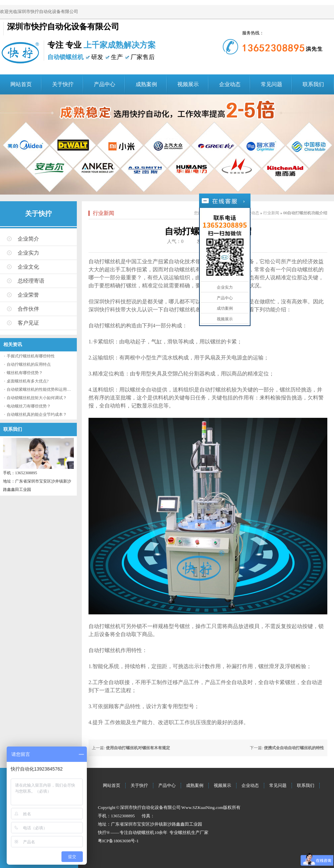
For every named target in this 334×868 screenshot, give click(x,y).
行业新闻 (104, 213)
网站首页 (21, 84)
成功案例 (225, 308)
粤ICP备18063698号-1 (118, 841)
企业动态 (230, 84)
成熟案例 (146, 84)
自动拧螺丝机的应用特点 (29, 364)
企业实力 (28, 253)
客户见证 (28, 323)
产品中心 (105, 84)
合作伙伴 (28, 309)
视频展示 (188, 84)
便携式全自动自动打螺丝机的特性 (294, 748)
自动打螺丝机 (105, 261)
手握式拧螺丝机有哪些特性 (31, 356)
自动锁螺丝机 (141, 832)
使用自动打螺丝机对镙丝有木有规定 (138, 748)
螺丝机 (185, 832)
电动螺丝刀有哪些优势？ (29, 406)
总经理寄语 (31, 281)
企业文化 (28, 267)
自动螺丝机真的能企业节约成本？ (37, 414)
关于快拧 (63, 84)
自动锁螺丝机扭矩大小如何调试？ (37, 398)
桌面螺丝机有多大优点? (28, 381)
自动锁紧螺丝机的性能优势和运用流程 (41, 389)
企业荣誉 (28, 295)
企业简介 (28, 239)
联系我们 (313, 84)
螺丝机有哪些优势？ (25, 373)
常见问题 (272, 84)
